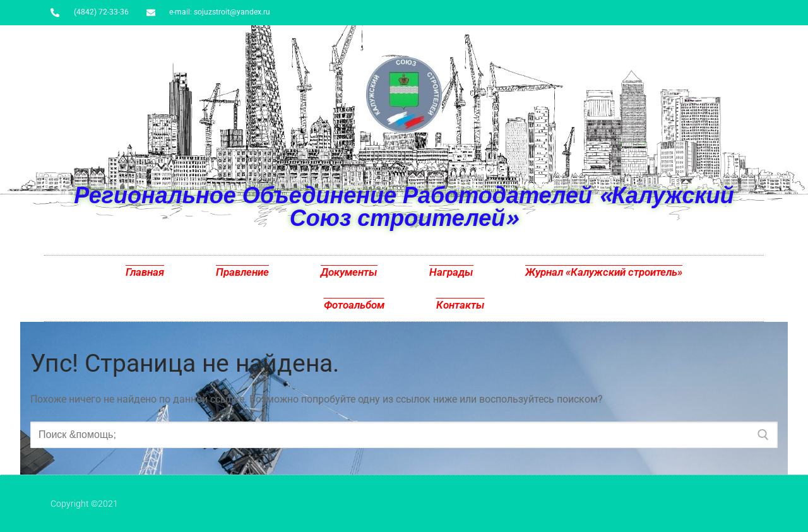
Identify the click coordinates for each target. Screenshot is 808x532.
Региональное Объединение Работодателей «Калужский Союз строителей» (404, 206)
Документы (349, 272)
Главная (145, 272)
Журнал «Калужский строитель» (604, 272)
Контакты (460, 305)
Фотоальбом (354, 305)
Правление (242, 272)
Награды (451, 272)
